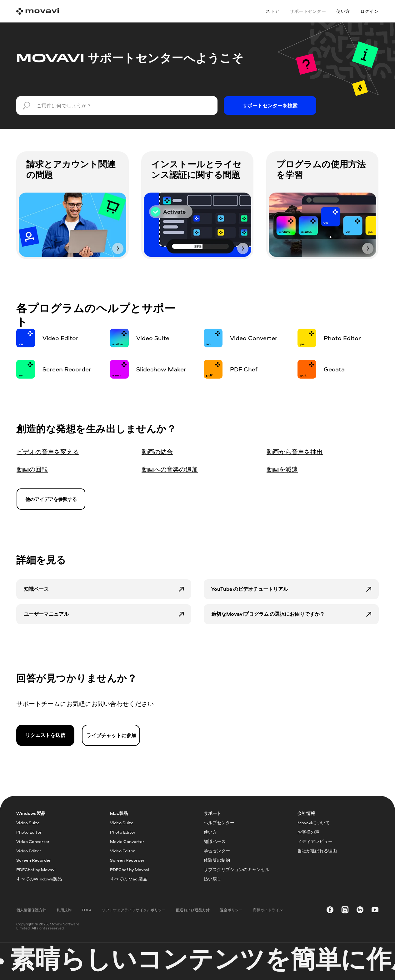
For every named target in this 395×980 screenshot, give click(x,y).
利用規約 (64, 910)
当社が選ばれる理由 (317, 851)
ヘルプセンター (219, 823)
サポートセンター (308, 11)
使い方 (343, 11)
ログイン (369, 11)
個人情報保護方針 (31, 910)
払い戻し (212, 879)
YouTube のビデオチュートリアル (250, 589)
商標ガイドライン (268, 910)
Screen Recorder (67, 369)
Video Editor (60, 338)
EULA (87, 910)
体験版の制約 (217, 860)
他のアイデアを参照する (51, 499)
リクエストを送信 (45, 735)
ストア (272, 11)
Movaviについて (314, 823)
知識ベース (36, 589)
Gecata (334, 369)
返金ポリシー (231, 910)
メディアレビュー (315, 841)
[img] (72, 225)
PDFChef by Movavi (36, 869)
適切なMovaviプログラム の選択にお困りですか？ (268, 614)
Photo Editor (342, 338)
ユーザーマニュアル (46, 614)
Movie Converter (127, 841)
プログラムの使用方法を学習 (321, 169)
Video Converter (254, 338)
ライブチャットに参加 (111, 735)
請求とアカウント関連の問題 (71, 169)
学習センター (217, 851)
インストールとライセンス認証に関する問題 (196, 169)
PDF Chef (244, 369)
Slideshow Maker (161, 369)
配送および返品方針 (193, 910)
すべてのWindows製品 (39, 879)
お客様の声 (308, 832)
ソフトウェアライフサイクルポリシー (134, 910)
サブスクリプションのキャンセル (237, 869)
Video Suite (153, 338)
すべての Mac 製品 (129, 879)
